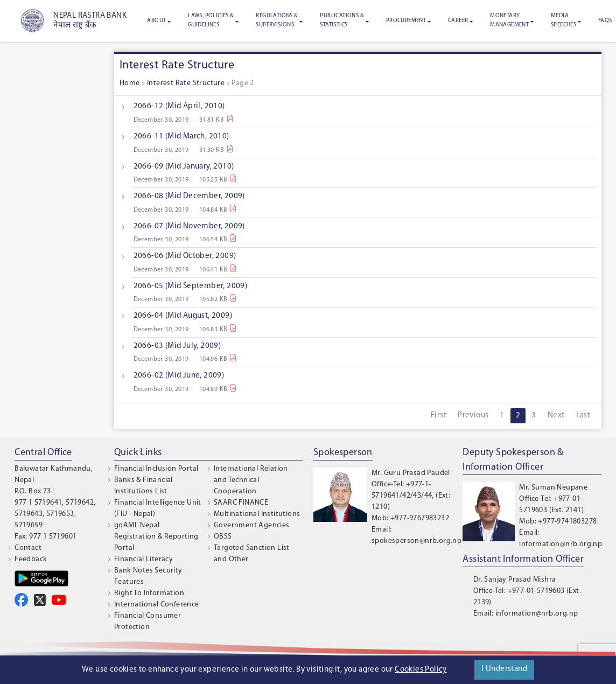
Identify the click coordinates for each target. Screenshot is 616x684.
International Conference (157, 605)
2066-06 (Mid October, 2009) (185, 256)
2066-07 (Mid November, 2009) (189, 226)
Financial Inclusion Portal (156, 469)
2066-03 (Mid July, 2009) (177, 346)
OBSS (223, 537)
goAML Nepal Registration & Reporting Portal (156, 537)
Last (583, 416)
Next (556, 416)
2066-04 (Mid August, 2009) (183, 316)
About (156, 21)
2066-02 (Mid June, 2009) (179, 376)
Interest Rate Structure (186, 83)
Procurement (406, 21)
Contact (28, 548)
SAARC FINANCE (241, 503)
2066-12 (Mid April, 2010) (179, 106)
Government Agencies (252, 525)
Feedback (31, 559)
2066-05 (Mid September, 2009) (191, 286)
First (439, 416)
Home (130, 83)
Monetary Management (509, 20)
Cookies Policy (421, 670)
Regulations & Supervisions (277, 20)
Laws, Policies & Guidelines (211, 20)
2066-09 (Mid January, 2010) (184, 167)
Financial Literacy (143, 559)
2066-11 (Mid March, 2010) (181, 137)
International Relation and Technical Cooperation (251, 480)
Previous (473, 416)
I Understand (504, 669)
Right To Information (149, 593)
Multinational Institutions (257, 514)
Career (458, 21)
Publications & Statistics (342, 20)
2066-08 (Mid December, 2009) (189, 196)
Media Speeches (563, 20)
